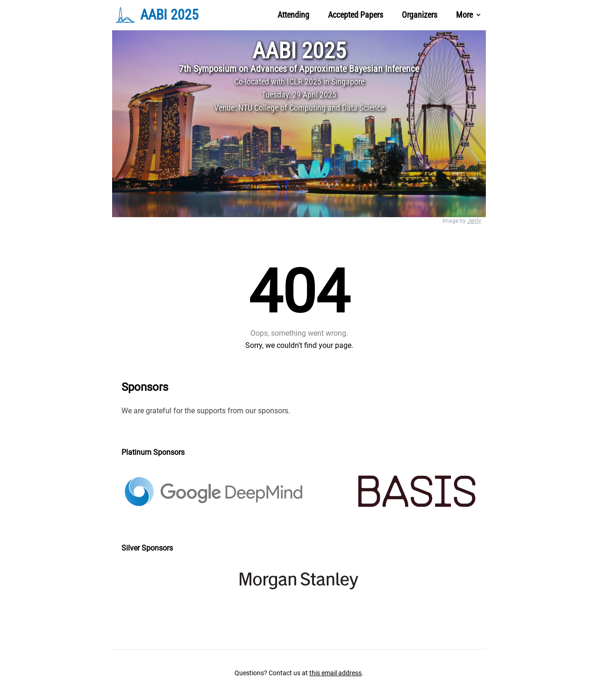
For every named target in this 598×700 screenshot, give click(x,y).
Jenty (474, 221)
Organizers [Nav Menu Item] (420, 15)
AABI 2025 (299, 51)
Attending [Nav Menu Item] (293, 15)
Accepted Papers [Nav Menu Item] (356, 15)
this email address (335, 673)
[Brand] (177, 15)
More (469, 15)
